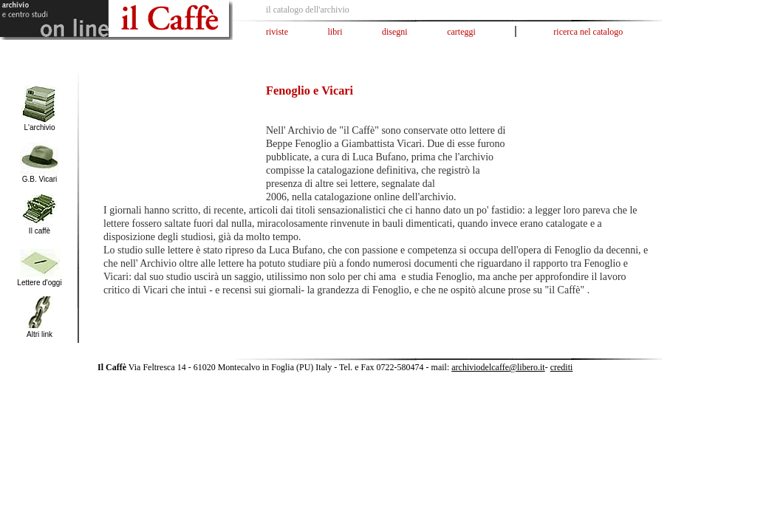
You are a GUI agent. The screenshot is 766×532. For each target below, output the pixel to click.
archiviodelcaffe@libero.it (498, 367)
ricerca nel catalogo (588, 32)
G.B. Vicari (40, 179)
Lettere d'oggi (39, 283)
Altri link (40, 334)
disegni (395, 32)
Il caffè (40, 231)
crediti (562, 367)
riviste (277, 32)
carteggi (461, 32)
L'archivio (40, 127)
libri (335, 32)
